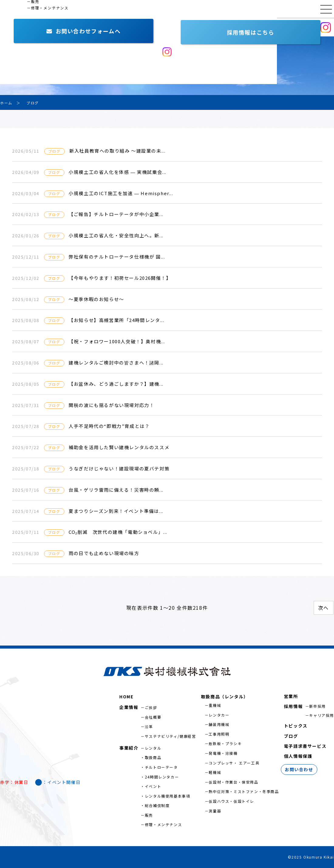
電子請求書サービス (305, 746)
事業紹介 (53, 27)
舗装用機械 (219, 724)
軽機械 (215, 772)
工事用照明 (219, 734)
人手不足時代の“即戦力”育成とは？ (109, 426)
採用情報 (299, 27)
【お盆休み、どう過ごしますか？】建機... (116, 384)
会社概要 (153, 717)
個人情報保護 (298, 756)
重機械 (215, 705)
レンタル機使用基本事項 (168, 796)
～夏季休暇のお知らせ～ (96, 299)
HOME (126, 697)
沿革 (149, 726)
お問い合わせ (257, 27)
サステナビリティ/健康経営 (170, 736)
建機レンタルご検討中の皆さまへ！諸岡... (116, 363)
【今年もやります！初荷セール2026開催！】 (120, 278)
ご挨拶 (151, 707)
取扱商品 (153, 757)
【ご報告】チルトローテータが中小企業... (116, 214)
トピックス (296, 726)
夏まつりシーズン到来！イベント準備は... (116, 511)
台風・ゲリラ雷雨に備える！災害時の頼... (116, 490)
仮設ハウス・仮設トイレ (231, 801)
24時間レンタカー (162, 777)
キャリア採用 (322, 715)
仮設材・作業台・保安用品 (233, 782)
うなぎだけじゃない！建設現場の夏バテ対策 (119, 468)
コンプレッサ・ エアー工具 (234, 763)
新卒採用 (317, 706)
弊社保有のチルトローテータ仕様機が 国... (117, 257)
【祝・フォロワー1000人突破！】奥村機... (117, 341)
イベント (153, 786)
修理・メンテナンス (163, 824)
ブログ (291, 736)
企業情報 (14, 27)
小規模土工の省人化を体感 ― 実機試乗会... (118, 172)
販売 (149, 815)
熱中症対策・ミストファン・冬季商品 (244, 791)
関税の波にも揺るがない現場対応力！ (111, 405)
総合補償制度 (157, 805)
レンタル (153, 748)
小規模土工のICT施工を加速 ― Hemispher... (121, 193)
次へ (324, 608)
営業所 (90, 27)
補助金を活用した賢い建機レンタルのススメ (119, 447)
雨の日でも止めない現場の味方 (104, 553)
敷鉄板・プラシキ (225, 743)
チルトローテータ (161, 767)
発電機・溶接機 (223, 753)
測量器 (215, 811)
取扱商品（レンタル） (225, 697)
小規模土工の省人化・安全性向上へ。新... (116, 235)
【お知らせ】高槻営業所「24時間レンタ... (116, 320)
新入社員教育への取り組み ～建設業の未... (117, 151)
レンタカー (219, 715)
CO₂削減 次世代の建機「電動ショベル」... (118, 532)
